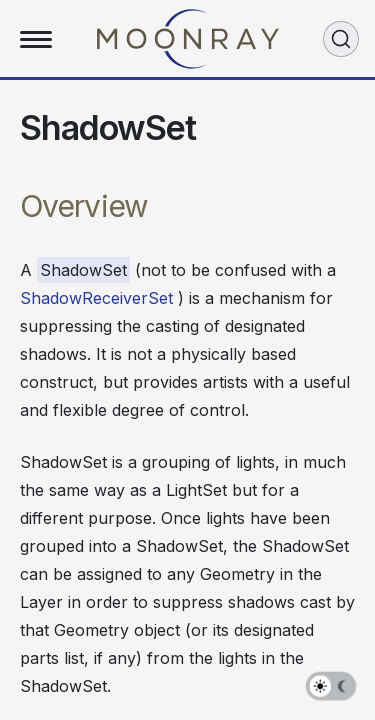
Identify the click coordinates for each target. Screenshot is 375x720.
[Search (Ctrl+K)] (341, 39)
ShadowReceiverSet (96, 298)
